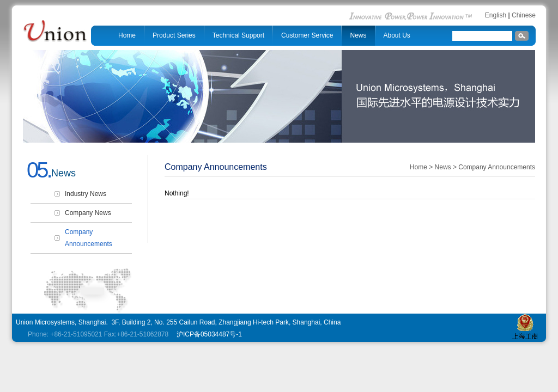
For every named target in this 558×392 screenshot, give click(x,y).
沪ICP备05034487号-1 (208, 334)
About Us (397, 35)
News (358, 35)
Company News (88, 213)
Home (127, 35)
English (496, 15)
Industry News (86, 194)
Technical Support (238, 35)
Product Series (174, 35)
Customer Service (307, 35)
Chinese (524, 15)
